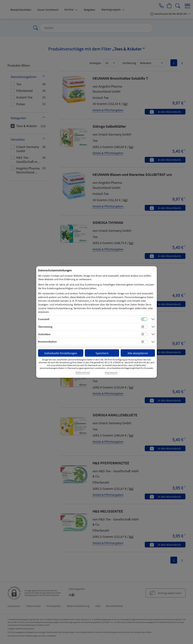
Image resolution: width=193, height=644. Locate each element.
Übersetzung (45, 327)
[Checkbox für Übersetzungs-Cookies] (144, 327)
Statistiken (44, 334)
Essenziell (44, 319)
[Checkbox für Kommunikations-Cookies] (144, 342)
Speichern (102, 353)
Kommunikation (47, 342)
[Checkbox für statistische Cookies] (144, 334)
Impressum (111, 373)
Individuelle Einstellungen (61, 353)
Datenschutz (83, 373)
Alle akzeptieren (138, 353)
